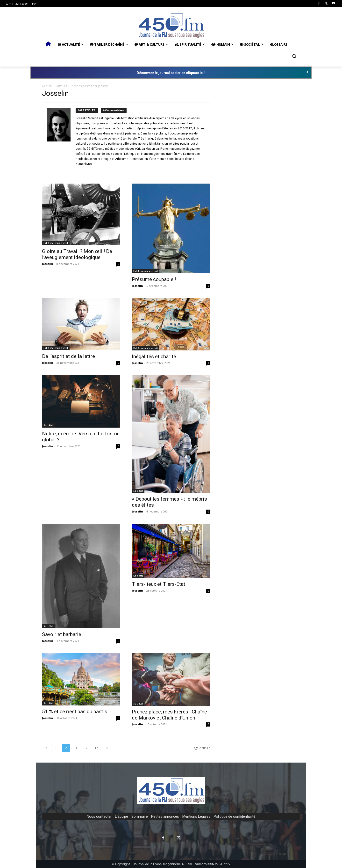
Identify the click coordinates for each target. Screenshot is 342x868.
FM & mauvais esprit (56, 243)
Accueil (47, 86)
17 (96, 748)
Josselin (48, 264)
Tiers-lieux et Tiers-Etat (159, 584)
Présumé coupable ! (154, 279)
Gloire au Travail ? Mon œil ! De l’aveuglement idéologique (77, 254)
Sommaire (140, 816)
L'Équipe (121, 816)
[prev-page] (46, 748)
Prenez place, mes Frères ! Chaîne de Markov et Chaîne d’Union (169, 715)
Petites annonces (165, 816)
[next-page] (107, 748)
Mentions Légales (196, 816)
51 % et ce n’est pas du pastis (75, 712)
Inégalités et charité (154, 356)
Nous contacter (99, 816)
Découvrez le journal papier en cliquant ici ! (171, 73)
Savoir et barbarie (62, 634)
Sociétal (48, 425)
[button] (294, 56)
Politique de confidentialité (235, 816)
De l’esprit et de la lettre (68, 356)
